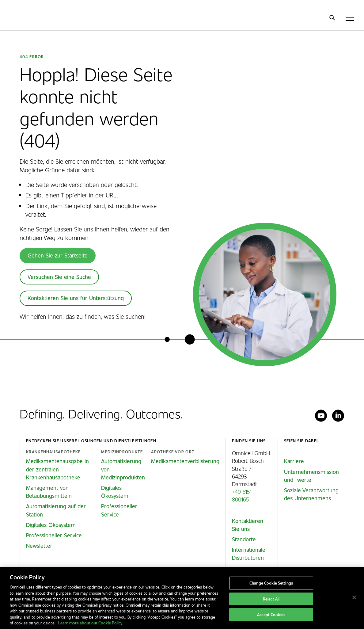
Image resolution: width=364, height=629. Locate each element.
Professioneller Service (54, 535)
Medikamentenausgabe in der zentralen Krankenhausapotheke (57, 469)
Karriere (294, 461)
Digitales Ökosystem (51, 525)
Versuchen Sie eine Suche (59, 277)
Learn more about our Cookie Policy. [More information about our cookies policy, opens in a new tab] (91, 623)
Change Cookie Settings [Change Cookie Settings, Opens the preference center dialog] (271, 583)
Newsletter (39, 546)
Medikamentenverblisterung (185, 461)
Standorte (244, 539)
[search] (332, 18)
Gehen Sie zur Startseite (58, 255)
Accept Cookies (271, 615)
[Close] (354, 597)
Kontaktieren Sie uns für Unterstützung (76, 298)
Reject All (271, 599)
